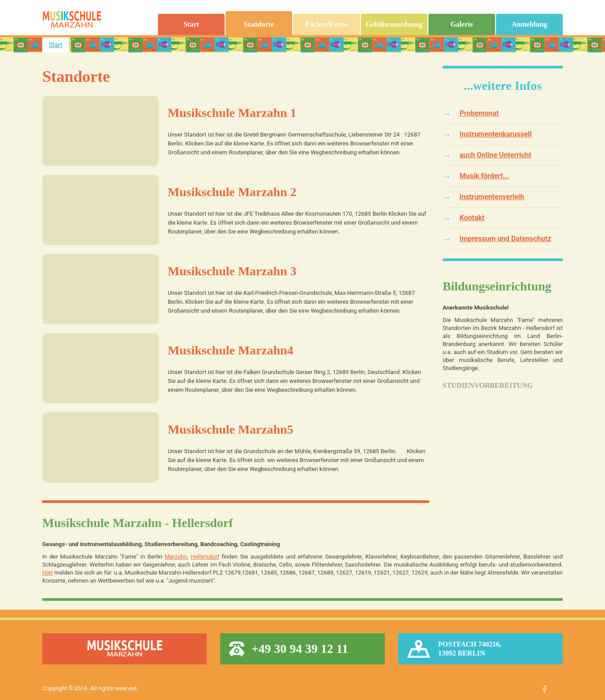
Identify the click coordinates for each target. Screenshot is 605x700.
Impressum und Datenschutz (505, 239)
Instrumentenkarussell (496, 134)
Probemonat (479, 113)
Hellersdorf (205, 557)
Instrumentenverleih (492, 197)
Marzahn (176, 557)
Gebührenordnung (394, 25)
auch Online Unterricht (495, 155)
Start (192, 25)
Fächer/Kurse (327, 25)
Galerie (462, 25)
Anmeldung (529, 25)
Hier (48, 573)
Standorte (259, 25)
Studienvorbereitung (488, 385)
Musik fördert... (484, 176)
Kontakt (472, 218)
